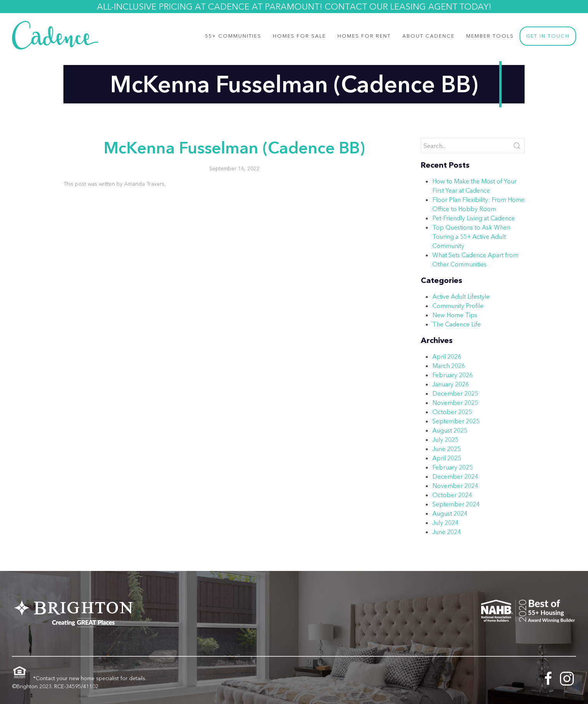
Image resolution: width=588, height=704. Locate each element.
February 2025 (453, 467)
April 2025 (447, 458)
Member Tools (490, 36)
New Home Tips (455, 315)
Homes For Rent (364, 36)
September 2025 (456, 421)
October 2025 (452, 412)
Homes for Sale (299, 36)
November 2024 (455, 486)
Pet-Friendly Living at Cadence (474, 218)
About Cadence (429, 36)
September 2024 (456, 504)
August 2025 (450, 430)
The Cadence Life (457, 324)
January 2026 (451, 384)
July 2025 (445, 439)
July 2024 (445, 523)
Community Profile (458, 306)
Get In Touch (548, 36)
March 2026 (449, 366)
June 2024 (447, 532)
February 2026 (453, 375)
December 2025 (455, 393)
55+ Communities (233, 36)
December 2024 (455, 476)
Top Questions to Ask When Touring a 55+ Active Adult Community (471, 236)
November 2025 (455, 403)
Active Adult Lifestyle (461, 296)
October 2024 (452, 495)
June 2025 (447, 449)
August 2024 (450, 513)
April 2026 (447, 356)
